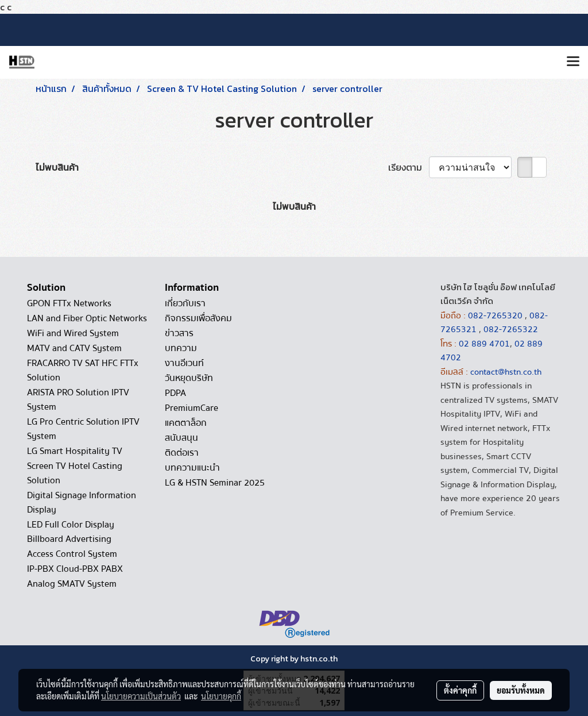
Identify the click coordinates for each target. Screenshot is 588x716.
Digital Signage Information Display (82, 503)
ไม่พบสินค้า (57, 167)
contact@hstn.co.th (506, 372)
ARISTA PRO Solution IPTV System (78, 400)
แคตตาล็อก (186, 423)
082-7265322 (511, 329)
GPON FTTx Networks (69, 303)
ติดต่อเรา (182, 453)
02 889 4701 (484, 344)
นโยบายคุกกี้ (221, 696)
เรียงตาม (409, 167)
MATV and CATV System (74, 348)
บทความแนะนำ (192, 468)
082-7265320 (496, 315)
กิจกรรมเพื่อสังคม (198, 318)
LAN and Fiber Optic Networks (87, 318)
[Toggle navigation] (573, 62)
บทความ (181, 348)
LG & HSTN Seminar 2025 (215, 483)
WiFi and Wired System (73, 333)
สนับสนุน (181, 438)
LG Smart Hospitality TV (75, 451)
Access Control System (72, 554)
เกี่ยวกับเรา (185, 303)
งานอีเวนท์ (184, 363)
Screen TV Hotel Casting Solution (75, 473)
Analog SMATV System (72, 584)
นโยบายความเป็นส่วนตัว (141, 696)
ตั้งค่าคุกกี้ (460, 690)
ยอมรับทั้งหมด (521, 690)
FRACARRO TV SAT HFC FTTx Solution (83, 370)
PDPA (175, 393)
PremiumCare (192, 408)
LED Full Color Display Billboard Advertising (71, 532)
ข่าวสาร (179, 333)
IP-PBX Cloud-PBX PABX (75, 569)
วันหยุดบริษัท (189, 378)
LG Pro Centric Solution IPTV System (83, 429)
